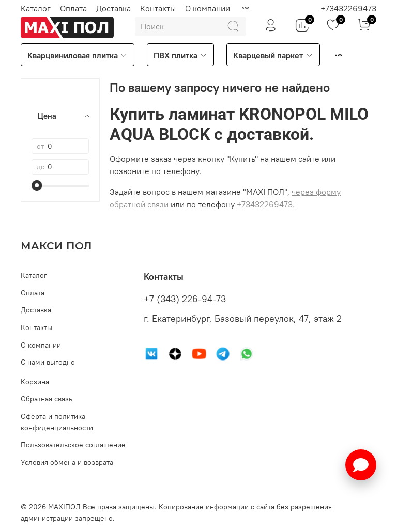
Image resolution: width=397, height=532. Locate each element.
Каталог (36, 8)
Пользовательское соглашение (73, 445)
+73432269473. (266, 204)
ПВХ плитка (180, 55)
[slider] (37, 185)
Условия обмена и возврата (67, 462)
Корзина (35, 382)
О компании (208, 8)
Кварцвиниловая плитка (78, 55)
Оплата (73, 8)
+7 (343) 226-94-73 (185, 299)
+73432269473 (348, 8)
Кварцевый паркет (273, 55)
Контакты (158, 8)
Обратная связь (47, 399)
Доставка (113, 8)
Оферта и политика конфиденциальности (57, 422)
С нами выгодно (48, 362)
